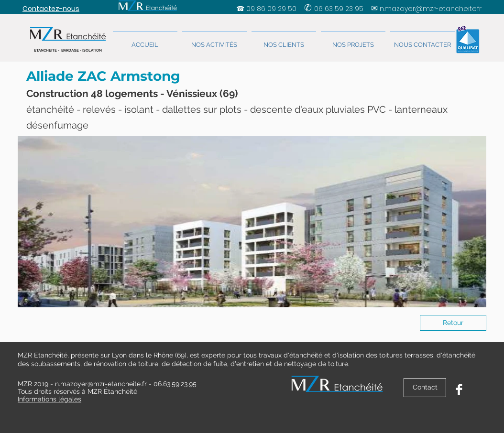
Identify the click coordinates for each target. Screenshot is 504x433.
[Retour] (453, 323)
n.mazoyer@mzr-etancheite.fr (431, 9)
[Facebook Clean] (459, 390)
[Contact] (425, 388)
